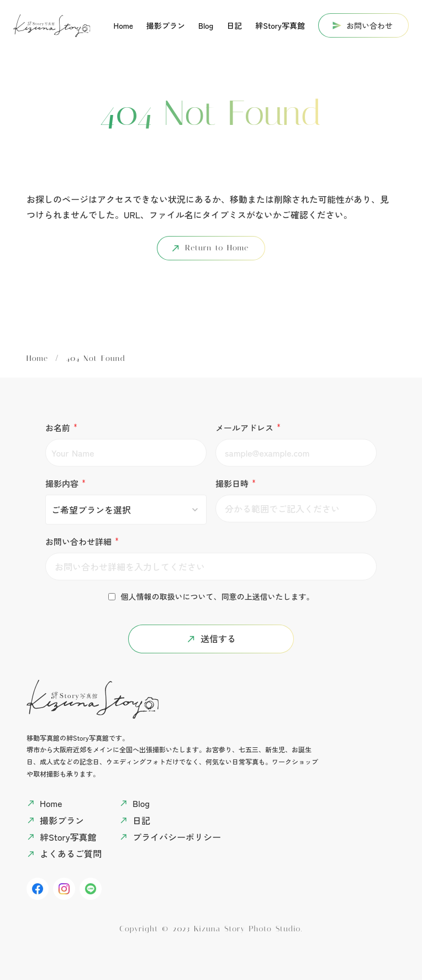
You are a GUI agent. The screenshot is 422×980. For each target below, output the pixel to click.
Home (37, 358)
